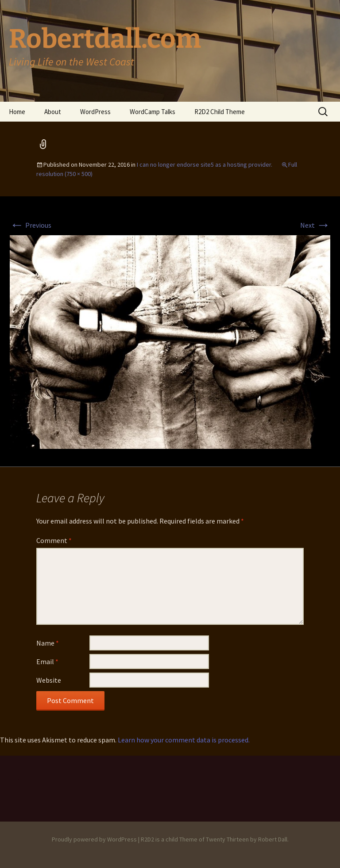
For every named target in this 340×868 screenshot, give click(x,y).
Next (315, 225)
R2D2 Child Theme (220, 112)
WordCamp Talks (153, 112)
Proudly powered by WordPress (94, 839)
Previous (31, 225)
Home (17, 112)
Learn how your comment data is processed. (184, 740)
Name (48, 643)
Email (47, 662)
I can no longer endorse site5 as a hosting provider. (205, 164)
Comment (54, 540)
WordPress (95, 112)
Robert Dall (273, 839)
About (53, 112)
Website (49, 680)
